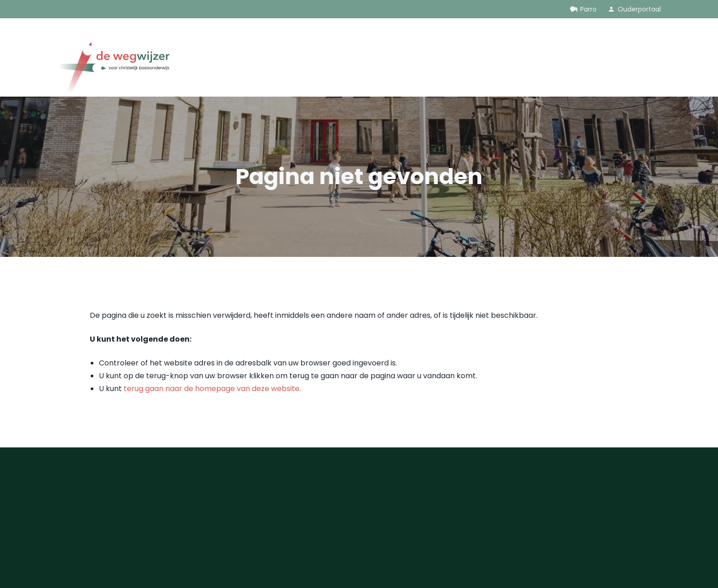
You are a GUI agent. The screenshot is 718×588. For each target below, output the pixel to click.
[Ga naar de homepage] (113, 69)
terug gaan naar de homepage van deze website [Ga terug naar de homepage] (212, 389)
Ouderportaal (639, 9)
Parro (588, 9)
